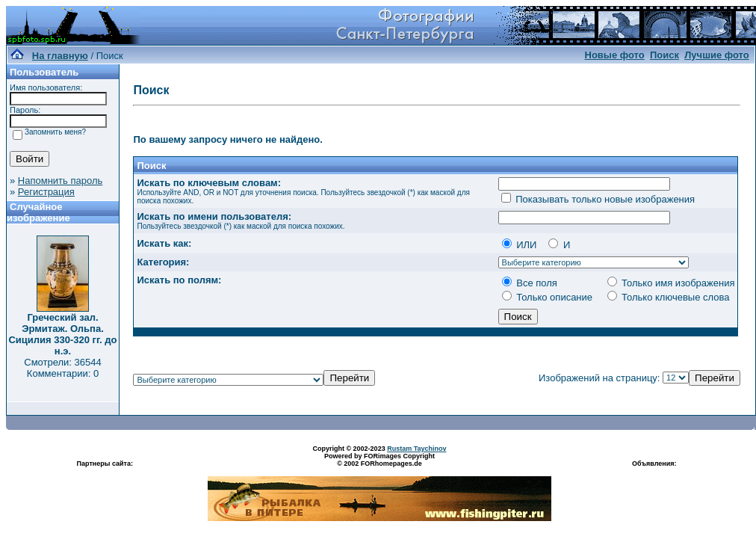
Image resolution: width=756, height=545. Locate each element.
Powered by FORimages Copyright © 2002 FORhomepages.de (379, 460)
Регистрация (46, 192)
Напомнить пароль (60, 181)
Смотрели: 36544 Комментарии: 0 (62, 368)
